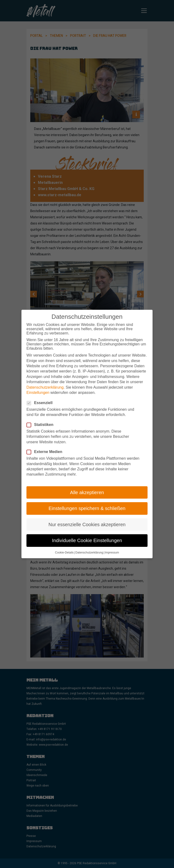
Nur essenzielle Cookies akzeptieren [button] (87, 520)
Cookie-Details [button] (64, 548)
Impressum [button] (112, 548)
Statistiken (41, 421)
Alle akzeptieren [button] (87, 488)
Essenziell (41, 399)
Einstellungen (38, 389)
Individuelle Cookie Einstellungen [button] (87, 536)
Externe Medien (46, 448)
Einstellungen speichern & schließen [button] (87, 504)
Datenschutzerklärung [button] (89, 548)
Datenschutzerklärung (45, 383)
